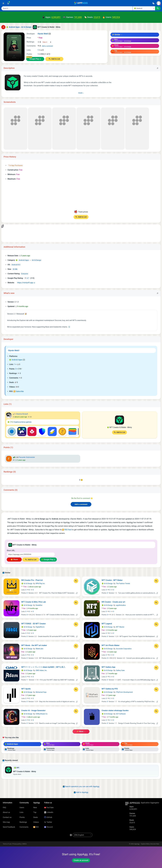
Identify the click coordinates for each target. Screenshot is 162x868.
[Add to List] (76, 581)
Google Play (34, 59)
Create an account (81, 860)
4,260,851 (56, 17)
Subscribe (19, 391)
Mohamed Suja (41, 692)
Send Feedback (9, 827)
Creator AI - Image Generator (33, 710)
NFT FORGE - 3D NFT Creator (34, 624)
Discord (48, 827)
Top (35, 812)
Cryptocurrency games (20, 422)
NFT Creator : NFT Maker (112, 580)
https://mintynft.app (24, 283)
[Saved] (8, 3)
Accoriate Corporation (124, 649)
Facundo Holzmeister (27, 457)
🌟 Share (14, 559)
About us (6, 812)
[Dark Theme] (154, 3)
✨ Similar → (117, 35)
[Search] (67, 8)
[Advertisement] (72, 233)
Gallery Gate (120, 670)
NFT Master (120, 627)
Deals (36, 817)
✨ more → (81, 731)
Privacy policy (17, 844)
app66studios (121, 605)
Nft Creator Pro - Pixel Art (32, 580)
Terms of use (7, 844)
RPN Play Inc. (40, 584)
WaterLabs (39, 649)
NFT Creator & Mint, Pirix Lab (34, 602)
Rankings (23, 822)
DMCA (24, 844)
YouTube (49, 808)
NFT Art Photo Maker (111, 645)
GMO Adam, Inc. (41, 670)
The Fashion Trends (123, 584)
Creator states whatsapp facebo (115, 710)
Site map (6, 822)
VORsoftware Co (42, 714)
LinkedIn (49, 812)
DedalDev (39, 605)
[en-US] (83, 835)
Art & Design (27, 584)
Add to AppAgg (81, 792)
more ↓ (81, 93)
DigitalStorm (40, 627)
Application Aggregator (150, 803)
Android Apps (16, 360)
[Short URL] (31, 554)
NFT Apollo (26, 689)
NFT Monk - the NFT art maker (34, 645)
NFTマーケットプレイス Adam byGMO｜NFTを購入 (43, 667)
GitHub (48, 817)
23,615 (97, 17)
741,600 (78, 17)
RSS (36, 827)
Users (22, 808)
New (35, 808)
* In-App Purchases (15, 165)
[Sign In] (159, 3)
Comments (24, 827)
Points (22, 817)
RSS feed (67, 530)
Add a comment (47, 46)
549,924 (116, 17)
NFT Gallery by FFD (110, 689)
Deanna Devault (22, 414)
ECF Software (121, 714)
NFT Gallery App (109, 667)
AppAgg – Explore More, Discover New (147, 844)
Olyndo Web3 (14, 350)
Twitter (48, 822)
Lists (21, 812)
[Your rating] (47, 42)
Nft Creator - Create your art (113, 602)
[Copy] (157, 68)
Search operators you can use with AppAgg (81, 786)
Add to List (56, 59)
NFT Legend (107, 624)
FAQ (4, 808)
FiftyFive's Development (124, 692)
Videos (36, 822)
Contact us (7, 817)
